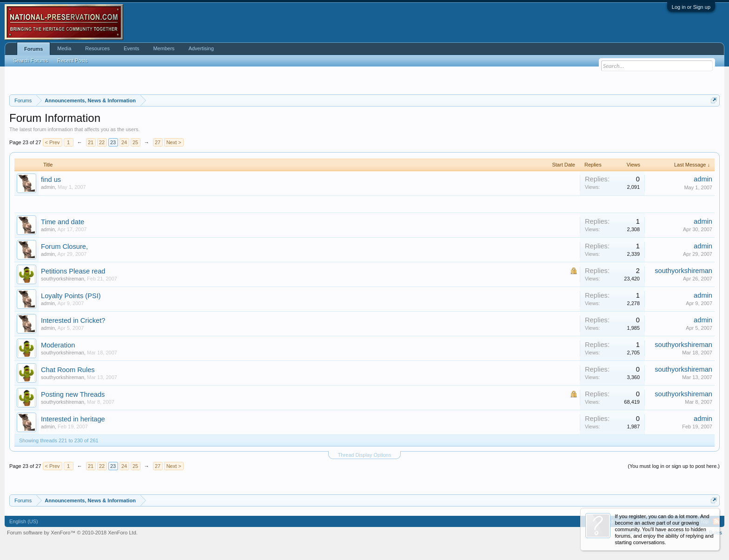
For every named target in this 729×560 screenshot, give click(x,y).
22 (102, 142)
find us (51, 180)
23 (113, 142)
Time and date (63, 222)
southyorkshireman (63, 279)
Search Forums (30, 60)
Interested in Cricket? (73, 320)
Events (132, 48)
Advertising (201, 48)
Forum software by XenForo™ (72, 533)
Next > (174, 142)
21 (91, 142)
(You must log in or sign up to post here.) (674, 466)
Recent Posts (72, 60)
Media (64, 48)
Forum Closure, (64, 247)
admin (48, 187)
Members (164, 48)
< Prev (53, 142)
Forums (33, 49)
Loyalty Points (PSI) (71, 296)
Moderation (58, 345)
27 (158, 142)
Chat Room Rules (68, 370)
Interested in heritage (73, 419)
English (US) (24, 521)
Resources (97, 48)
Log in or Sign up (691, 7)
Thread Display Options (365, 455)
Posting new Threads (73, 394)
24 (124, 142)
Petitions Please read (73, 271)
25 (135, 142)
